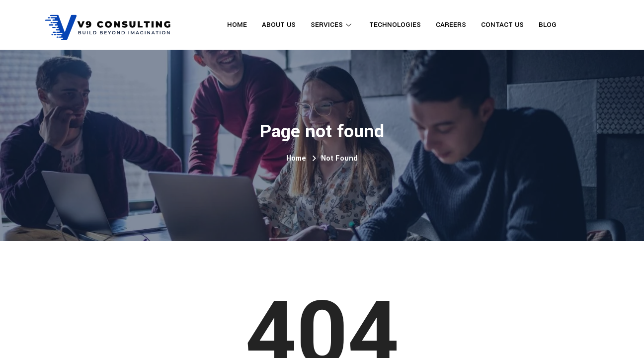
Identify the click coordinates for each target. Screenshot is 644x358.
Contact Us (502, 25)
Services (331, 25)
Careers (451, 25)
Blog (548, 25)
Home (237, 25)
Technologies (395, 25)
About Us (279, 25)
